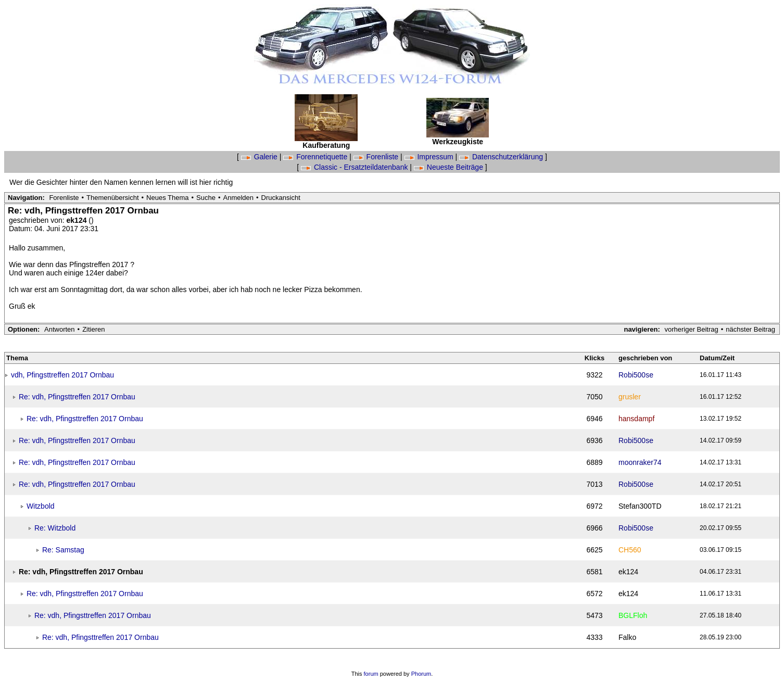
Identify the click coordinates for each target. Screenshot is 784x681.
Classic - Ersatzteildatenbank (355, 167)
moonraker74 (640, 462)
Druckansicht (281, 198)
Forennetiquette (316, 157)
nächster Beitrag (750, 329)
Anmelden (239, 198)
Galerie (260, 157)
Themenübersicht (112, 198)
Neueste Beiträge (450, 167)
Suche (206, 198)
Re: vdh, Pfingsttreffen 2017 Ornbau (77, 397)
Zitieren (93, 329)
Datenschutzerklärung (502, 157)
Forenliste (377, 157)
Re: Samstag (63, 550)
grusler (630, 397)
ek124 (78, 220)
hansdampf (636, 419)
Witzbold (41, 506)
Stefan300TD (640, 506)
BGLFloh (633, 615)
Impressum (430, 157)
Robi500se (636, 375)
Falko (627, 637)
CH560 (630, 550)
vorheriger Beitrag (691, 329)
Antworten (60, 329)
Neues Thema (167, 198)
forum (371, 674)
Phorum (421, 674)
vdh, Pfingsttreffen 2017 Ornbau (62, 375)
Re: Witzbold (55, 528)
